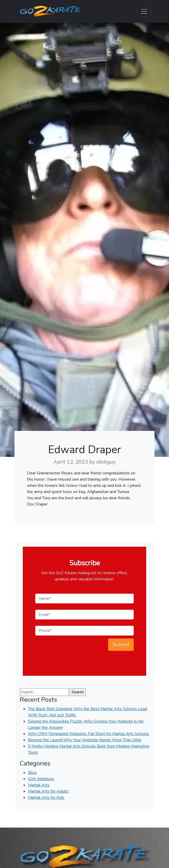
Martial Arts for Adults (48, 791)
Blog (32, 773)
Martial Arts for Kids (46, 798)
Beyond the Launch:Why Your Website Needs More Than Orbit (85, 740)
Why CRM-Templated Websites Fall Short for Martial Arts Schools (89, 734)
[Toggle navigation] (144, 11)
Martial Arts (39, 785)
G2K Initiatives (41, 779)
